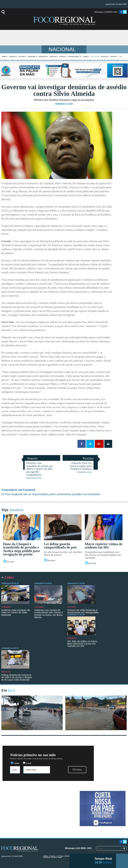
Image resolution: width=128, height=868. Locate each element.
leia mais (10, 562)
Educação (42, 57)
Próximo (77, 770)
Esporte (53, 57)
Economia (32, 57)
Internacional (74, 57)
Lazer (85, 57)
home (4, 57)
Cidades (12, 57)
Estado (62, 57)
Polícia (113, 57)
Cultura (21, 57)
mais (60, 857)
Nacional (94, 57)
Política (104, 57)
